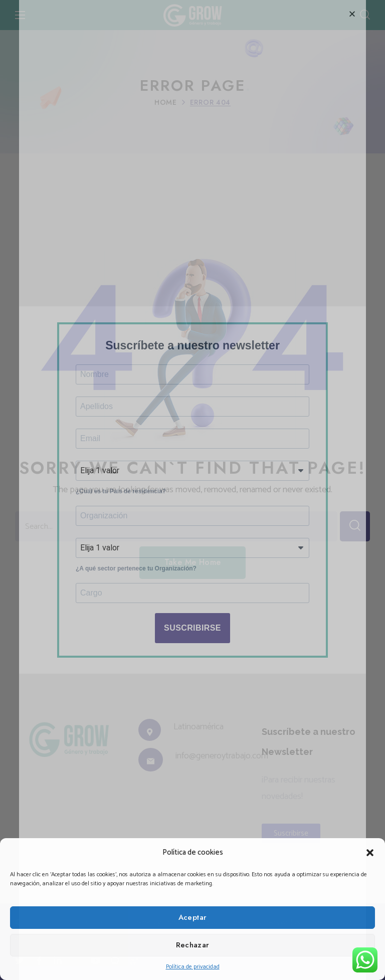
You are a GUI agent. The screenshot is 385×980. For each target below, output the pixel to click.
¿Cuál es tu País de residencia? (121, 493)
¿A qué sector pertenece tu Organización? (136, 576)
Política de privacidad (193, 967)
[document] (192, 490)
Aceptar (193, 917)
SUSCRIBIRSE (192, 639)
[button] (370, 853)
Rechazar (193, 945)
